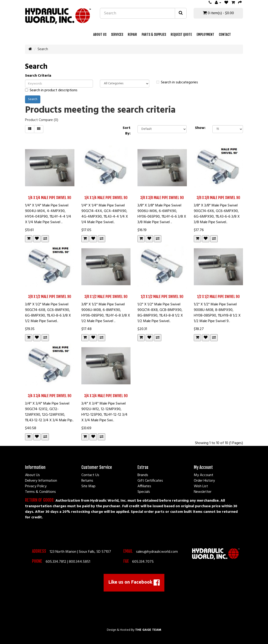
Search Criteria (38, 76)
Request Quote (181, 34)
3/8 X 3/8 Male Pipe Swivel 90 (162, 198)
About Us (100, 34)
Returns (87, 481)
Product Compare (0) (42, 120)
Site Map (88, 486)
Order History (204, 481)
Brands (143, 475)
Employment (205, 34)
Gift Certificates (150, 481)
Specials (144, 492)
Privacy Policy (36, 486)
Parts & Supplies (154, 34)
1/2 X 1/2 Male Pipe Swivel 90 (162, 297)
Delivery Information (41, 481)
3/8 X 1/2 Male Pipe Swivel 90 (50, 297)
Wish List (201, 486)
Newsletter (203, 492)
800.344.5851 (80, 562)
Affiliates (144, 486)
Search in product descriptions (51, 90)
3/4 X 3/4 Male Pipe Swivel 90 (50, 396)
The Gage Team (148, 630)
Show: (200, 128)
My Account (204, 475)
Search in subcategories (177, 82)
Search (43, 49)
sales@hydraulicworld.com (157, 552)
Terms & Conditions (40, 492)
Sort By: (127, 131)
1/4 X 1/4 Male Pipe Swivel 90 (50, 198)
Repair (132, 34)
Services (117, 34)
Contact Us (90, 475)
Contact (225, 34)
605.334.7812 (56, 562)
